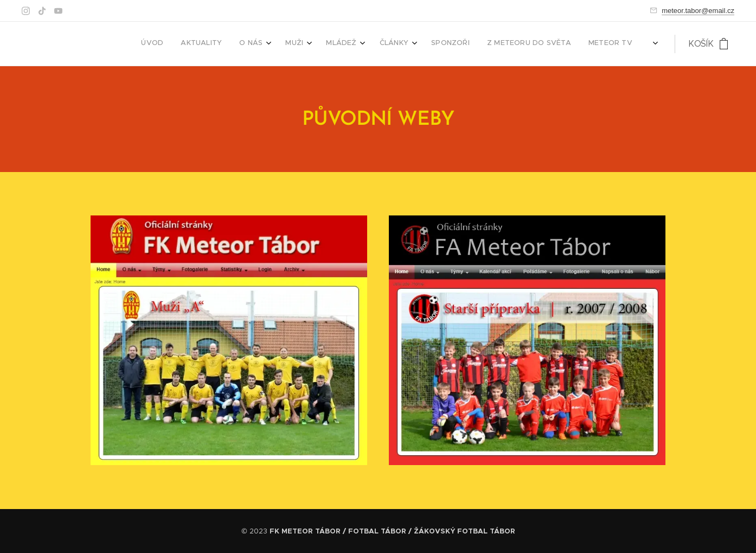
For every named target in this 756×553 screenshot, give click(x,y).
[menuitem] (428, 44)
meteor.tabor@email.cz (698, 11)
